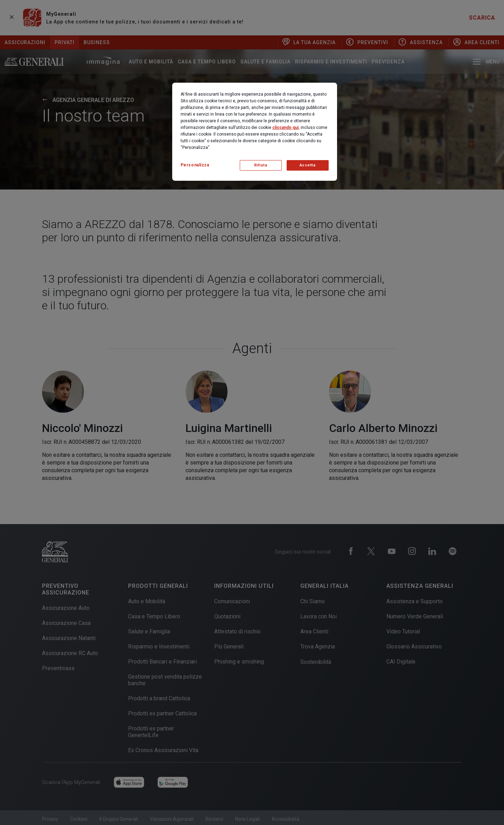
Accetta (308, 165)
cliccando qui (285, 128)
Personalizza (195, 165)
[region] (255, 132)
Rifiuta (261, 165)
